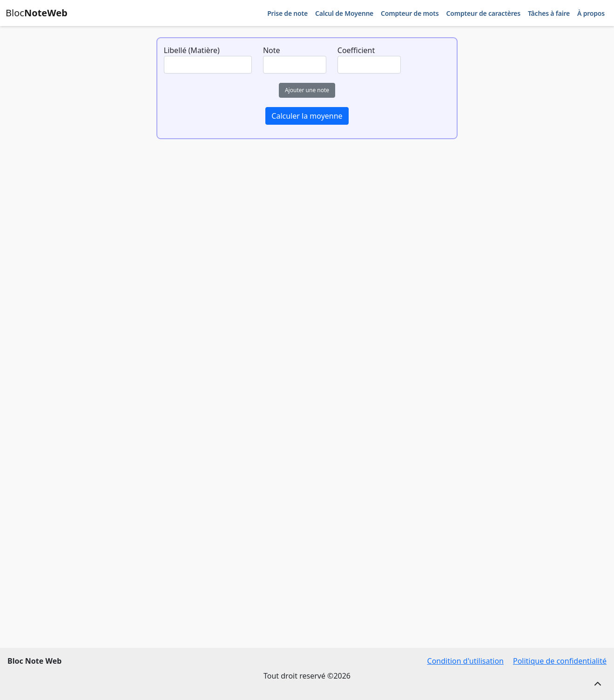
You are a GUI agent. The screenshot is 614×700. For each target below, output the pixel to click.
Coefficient (356, 50)
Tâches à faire (549, 13)
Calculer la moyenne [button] (307, 116)
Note (272, 50)
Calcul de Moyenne (344, 13)
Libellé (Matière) (192, 50)
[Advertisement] (306, 251)
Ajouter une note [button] (307, 90)
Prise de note (287, 13)
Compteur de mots (410, 13)
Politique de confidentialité (560, 661)
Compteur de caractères (483, 13)
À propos (591, 13)
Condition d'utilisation (466, 661)
